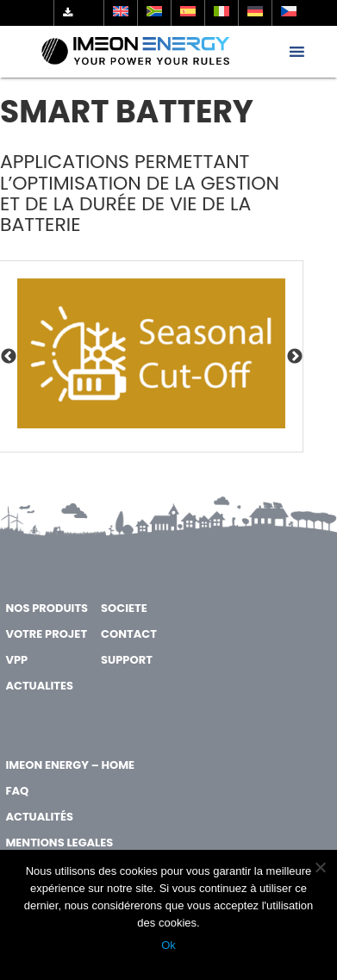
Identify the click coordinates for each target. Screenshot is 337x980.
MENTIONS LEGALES (59, 843)
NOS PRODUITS (47, 608)
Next (295, 357)
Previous (9, 357)
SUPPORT (127, 660)
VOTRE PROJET (46, 634)
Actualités (39, 817)
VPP (16, 660)
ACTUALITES (39, 686)
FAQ (17, 791)
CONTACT (129, 634)
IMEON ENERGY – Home (70, 765)
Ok (168, 945)
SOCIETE (124, 608)
